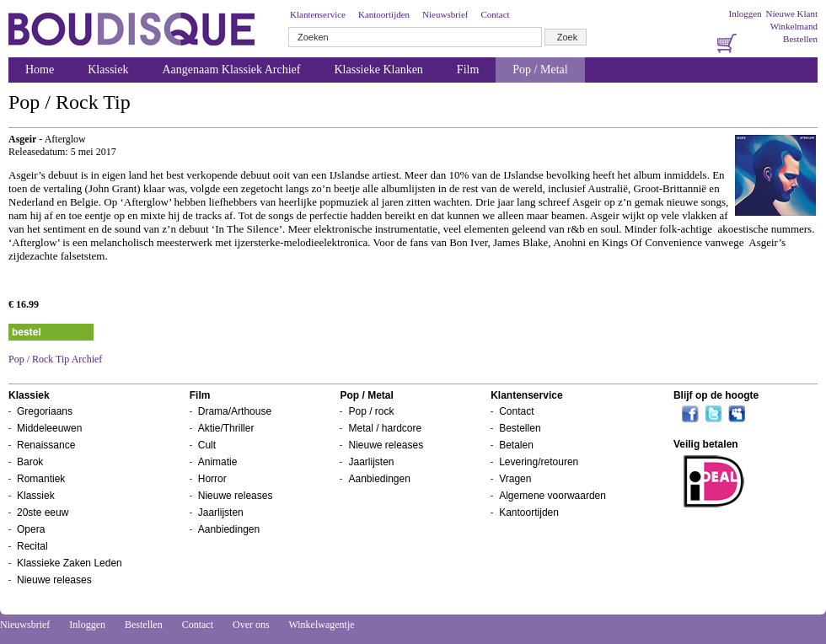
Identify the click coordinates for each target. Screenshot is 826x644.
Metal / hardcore (385, 428)
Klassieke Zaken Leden (70, 563)
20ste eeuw (43, 513)
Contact (495, 14)
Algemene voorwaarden (552, 496)
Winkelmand (794, 26)
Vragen (515, 479)
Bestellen (800, 39)
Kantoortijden (384, 14)
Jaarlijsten (221, 513)
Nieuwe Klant (792, 13)
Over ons (251, 625)
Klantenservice (318, 14)
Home (40, 70)
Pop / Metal (540, 70)
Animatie (218, 462)
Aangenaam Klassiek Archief (231, 70)
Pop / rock (371, 411)
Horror (212, 479)
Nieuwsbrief (445, 14)
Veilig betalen (706, 444)
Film (468, 70)
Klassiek (108, 70)
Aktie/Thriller (226, 428)
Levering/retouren (539, 462)
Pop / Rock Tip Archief (55, 359)
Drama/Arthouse (235, 411)
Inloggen (745, 13)
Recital (32, 546)
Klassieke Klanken (379, 70)
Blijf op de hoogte (716, 395)
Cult (207, 445)
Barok (30, 462)
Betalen (516, 445)
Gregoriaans (45, 411)
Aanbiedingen (229, 529)
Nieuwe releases (54, 580)
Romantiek (41, 479)
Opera (31, 529)
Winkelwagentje (321, 625)
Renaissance (46, 445)
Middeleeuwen (49, 428)
